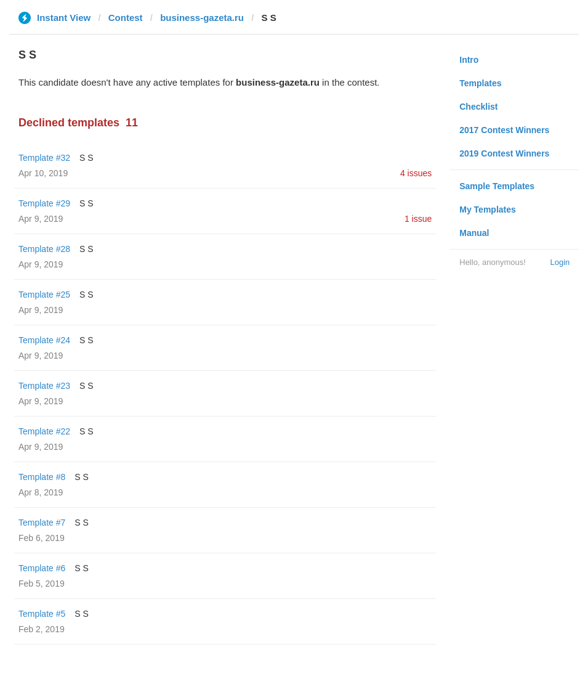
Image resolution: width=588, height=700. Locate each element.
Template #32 (44, 158)
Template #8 (42, 477)
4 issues (416, 173)
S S (87, 158)
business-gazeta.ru (202, 18)
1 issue (418, 219)
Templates (480, 83)
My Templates (488, 210)
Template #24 (44, 340)
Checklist (478, 107)
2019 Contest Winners (504, 153)
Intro (469, 60)
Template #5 (42, 614)
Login (560, 262)
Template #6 (42, 568)
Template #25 (44, 295)
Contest (126, 18)
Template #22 (44, 431)
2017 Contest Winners (504, 130)
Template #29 (44, 203)
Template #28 (44, 249)
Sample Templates (497, 186)
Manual (474, 233)
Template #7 (42, 523)
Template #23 (44, 386)
